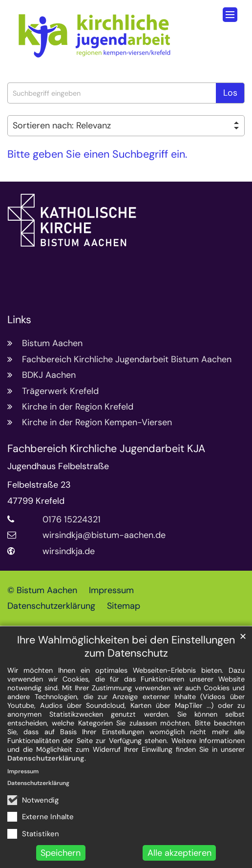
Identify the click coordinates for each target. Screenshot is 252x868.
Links (19, 320)
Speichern (61, 853)
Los (230, 93)
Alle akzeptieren (179, 853)
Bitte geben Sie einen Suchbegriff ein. (97, 155)
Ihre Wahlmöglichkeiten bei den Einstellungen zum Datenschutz (126, 647)
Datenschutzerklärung (46, 758)
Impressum (23, 771)
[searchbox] (112, 93)
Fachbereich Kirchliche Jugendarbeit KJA (106, 449)
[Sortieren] (126, 126)
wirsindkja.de (69, 551)
